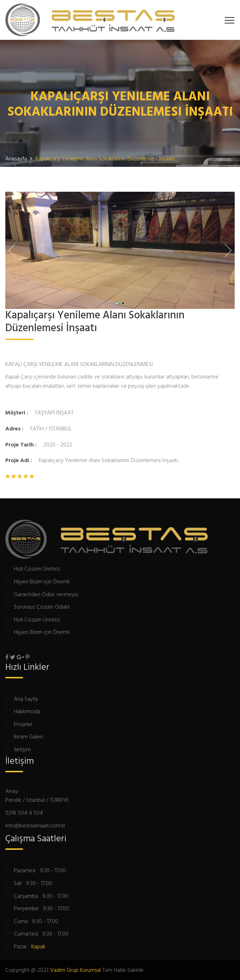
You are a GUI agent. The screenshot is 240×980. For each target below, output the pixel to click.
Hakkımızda (27, 711)
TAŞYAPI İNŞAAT (54, 412)
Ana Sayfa (26, 699)
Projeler (23, 724)
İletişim (22, 749)
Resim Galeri (28, 736)
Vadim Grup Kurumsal (75, 970)
